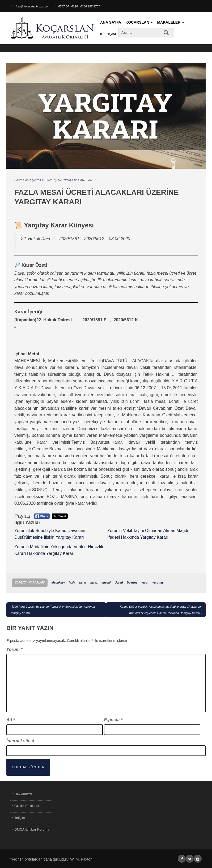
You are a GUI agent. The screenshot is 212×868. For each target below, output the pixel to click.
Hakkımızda (24, 794)
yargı (145, 582)
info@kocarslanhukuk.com (30, 6)
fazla (72, 582)
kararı (94, 582)
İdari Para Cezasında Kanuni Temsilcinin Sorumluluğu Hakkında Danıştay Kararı (52, 610)
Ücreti (119, 582)
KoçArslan (139, 22)
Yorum (14, 649)
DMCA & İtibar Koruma (32, 829)
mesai (106, 582)
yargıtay (158, 582)
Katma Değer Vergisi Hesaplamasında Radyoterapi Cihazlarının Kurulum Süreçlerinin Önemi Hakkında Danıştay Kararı (161, 610)
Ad (11, 720)
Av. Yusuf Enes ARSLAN (75, 180)
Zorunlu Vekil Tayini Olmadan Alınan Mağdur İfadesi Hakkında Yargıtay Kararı (149, 534)
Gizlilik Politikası (27, 806)
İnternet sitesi (20, 741)
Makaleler (171, 22)
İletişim (108, 34)
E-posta (113, 720)
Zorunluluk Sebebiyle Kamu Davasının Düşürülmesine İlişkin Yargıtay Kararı (50, 534)
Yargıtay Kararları (30, 583)
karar (83, 582)
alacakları (58, 582)
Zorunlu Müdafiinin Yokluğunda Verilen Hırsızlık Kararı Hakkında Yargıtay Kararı (59, 550)
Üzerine (132, 582)
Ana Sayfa (111, 22)
